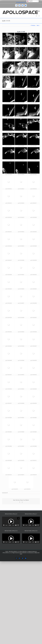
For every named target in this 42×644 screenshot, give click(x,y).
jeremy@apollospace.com (21, 2)
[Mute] (16, 525)
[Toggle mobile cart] (36, 16)
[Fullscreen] (18, 525)
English (30, 1)
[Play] (4, 525)
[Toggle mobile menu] (39, 16)
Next (38, 25)
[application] (11, 522)
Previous (33, 25)
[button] (11, 522)
